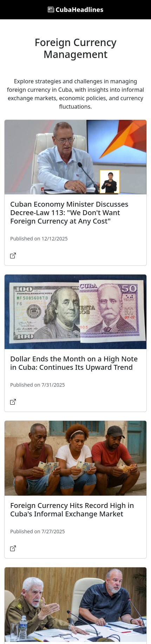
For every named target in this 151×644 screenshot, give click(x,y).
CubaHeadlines (76, 9)
